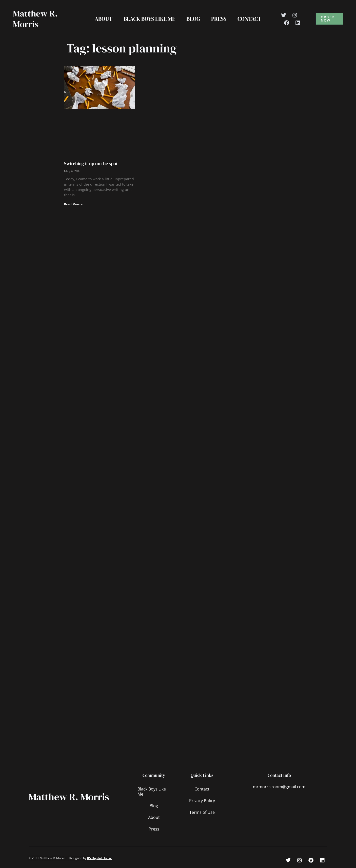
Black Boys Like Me (149, 19)
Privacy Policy (202, 801)
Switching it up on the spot (91, 163)
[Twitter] (284, 15)
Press (219, 19)
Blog (193, 19)
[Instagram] (295, 15)
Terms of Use (202, 812)
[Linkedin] (298, 23)
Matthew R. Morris (35, 19)
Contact (249, 19)
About (104, 19)
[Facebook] (287, 23)
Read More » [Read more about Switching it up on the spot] (73, 204)
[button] (329, 19)
